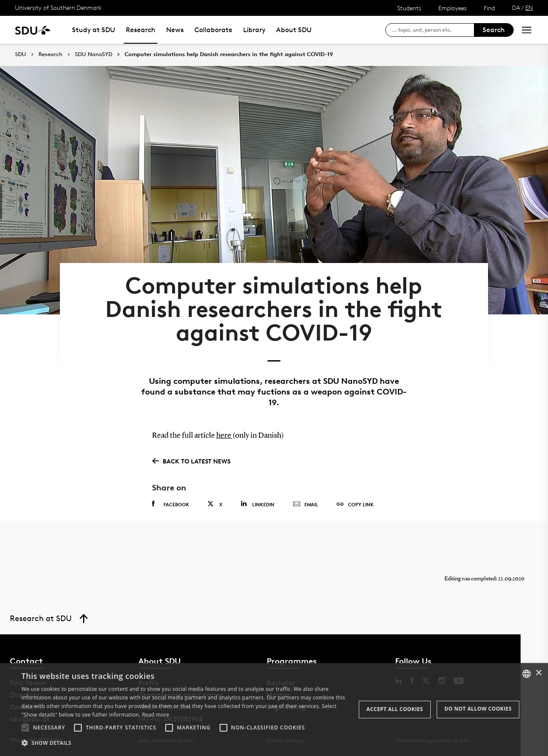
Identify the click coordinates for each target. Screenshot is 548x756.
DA (516, 7)
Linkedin (258, 504)
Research (141, 30)
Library (254, 30)
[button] (25, 728)
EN (529, 7)
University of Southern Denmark (58, 7)
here (224, 436)
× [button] (538, 673)
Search (494, 30)
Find (489, 8)
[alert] (274, 710)
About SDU (294, 30)
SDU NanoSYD (94, 54)
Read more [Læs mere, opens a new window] (155, 715)
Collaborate (213, 30)
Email (305, 505)
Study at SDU (94, 30)
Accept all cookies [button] (395, 709)
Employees (453, 8)
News (175, 30)
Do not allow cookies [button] (478, 709)
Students (409, 8)
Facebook (171, 504)
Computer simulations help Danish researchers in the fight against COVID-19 (229, 54)
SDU (21, 54)
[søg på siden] (433, 30)
